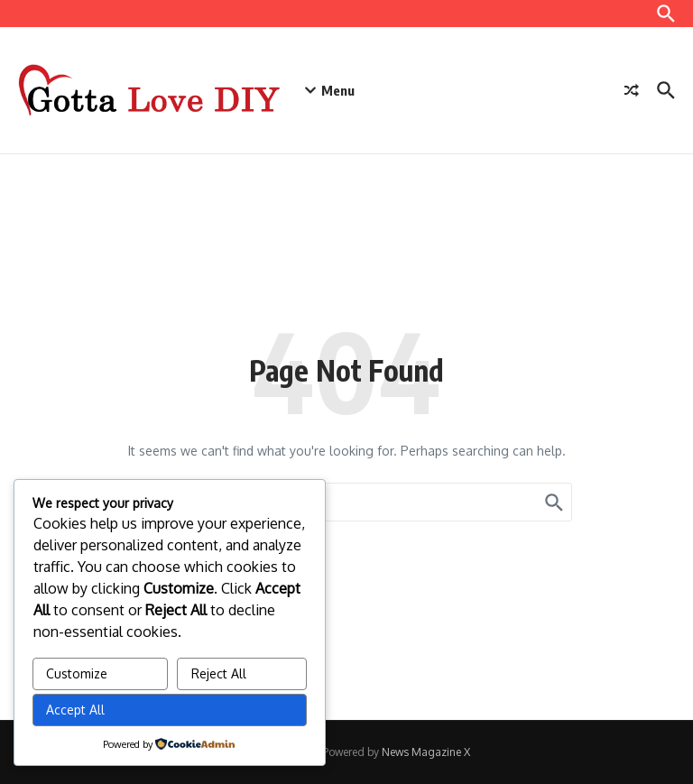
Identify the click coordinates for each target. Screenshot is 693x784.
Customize (77, 673)
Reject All (219, 673)
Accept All (75, 710)
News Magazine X (426, 752)
